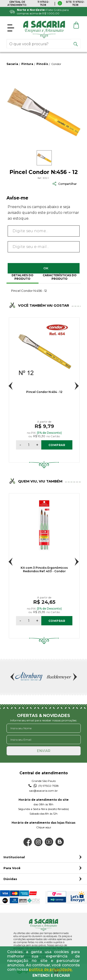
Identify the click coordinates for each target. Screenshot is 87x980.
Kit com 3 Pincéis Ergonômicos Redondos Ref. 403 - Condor (44, 569)
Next (77, 386)
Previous (11, 386)
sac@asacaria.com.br (43, 791)
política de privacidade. (51, 969)
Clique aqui (44, 827)
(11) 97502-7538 (44, 786)
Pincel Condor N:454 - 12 (44, 392)
